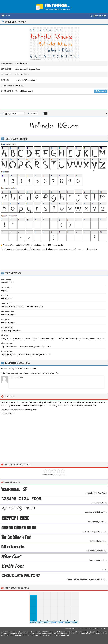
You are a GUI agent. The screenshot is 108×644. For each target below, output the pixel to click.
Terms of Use (82, 629)
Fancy (18, 74)
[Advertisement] (54, 102)
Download (101, 91)
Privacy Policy (94, 629)
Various (25, 74)
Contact (104, 629)
